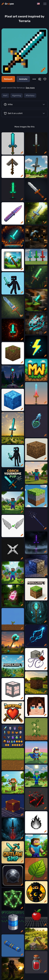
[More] (34, 79)
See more (30, 88)
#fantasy (30, 95)
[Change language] (38, 4)
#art (5, 95)
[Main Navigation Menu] (45, 4)
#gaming (17, 95)
